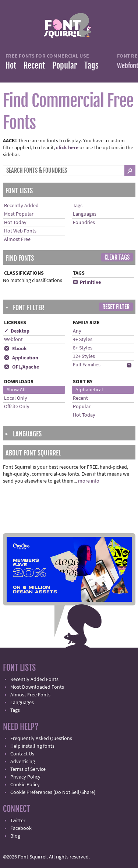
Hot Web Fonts (20, 231)
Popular (65, 65)
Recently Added (21, 206)
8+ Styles (83, 348)
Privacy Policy (25, 777)
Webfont (13, 340)
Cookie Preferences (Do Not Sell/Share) (53, 792)
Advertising (23, 762)
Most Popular (19, 214)
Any (77, 331)
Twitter (18, 821)
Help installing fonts (32, 746)
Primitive (87, 282)
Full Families (87, 365)
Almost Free (17, 239)
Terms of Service (28, 769)
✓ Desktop (17, 331)
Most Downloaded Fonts (37, 687)
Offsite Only (17, 407)
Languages (85, 214)
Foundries (84, 223)
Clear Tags (117, 257)
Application (21, 358)
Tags (91, 65)
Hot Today (15, 223)
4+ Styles (83, 340)
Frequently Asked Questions (41, 739)
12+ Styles (84, 356)
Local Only (16, 398)
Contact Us (22, 754)
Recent (34, 65)
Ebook (15, 349)
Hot (11, 65)
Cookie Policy (25, 785)
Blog (15, 836)
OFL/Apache (22, 367)
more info (89, 481)
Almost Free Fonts (30, 695)
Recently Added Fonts (34, 680)
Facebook (21, 828)
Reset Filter (116, 307)
